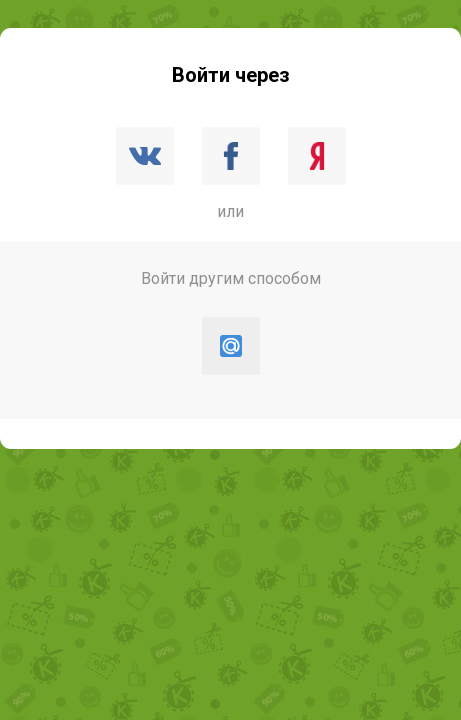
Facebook (231, 156)
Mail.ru (231, 346)
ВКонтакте (145, 156)
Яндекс (317, 156)
